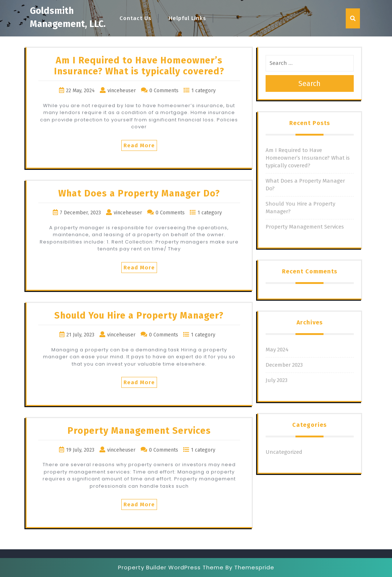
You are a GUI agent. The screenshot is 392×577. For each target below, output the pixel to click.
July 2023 (277, 380)
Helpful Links (187, 18)
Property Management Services (139, 431)
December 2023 (284, 365)
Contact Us (136, 18)
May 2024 (277, 350)
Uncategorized (284, 452)
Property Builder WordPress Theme (171, 567)
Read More (139, 145)
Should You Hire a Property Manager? (139, 316)
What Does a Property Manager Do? (139, 194)
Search (309, 83)
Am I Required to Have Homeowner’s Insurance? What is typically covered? (139, 66)
